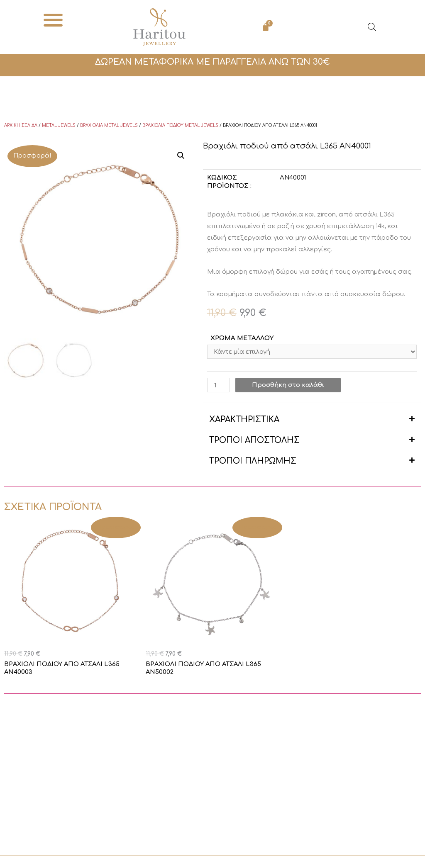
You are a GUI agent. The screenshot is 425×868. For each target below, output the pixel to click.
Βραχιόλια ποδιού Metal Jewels (180, 125)
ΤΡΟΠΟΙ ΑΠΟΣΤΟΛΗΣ (254, 441)
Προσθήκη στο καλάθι (288, 386)
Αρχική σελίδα (21, 125)
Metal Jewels (59, 125)
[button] (53, 20)
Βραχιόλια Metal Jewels (109, 125)
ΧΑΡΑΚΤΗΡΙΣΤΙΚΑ (244, 421)
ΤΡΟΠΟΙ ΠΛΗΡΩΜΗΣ (253, 462)
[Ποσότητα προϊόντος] (218, 386)
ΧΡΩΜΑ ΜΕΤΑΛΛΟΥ (242, 338)
